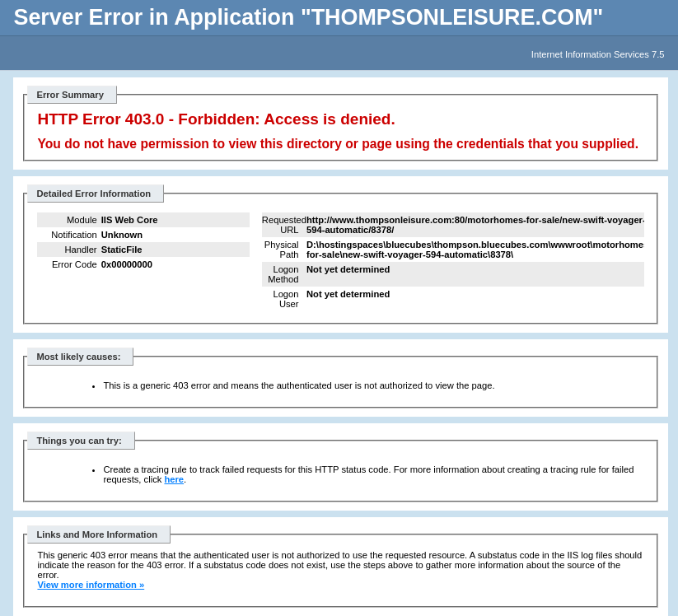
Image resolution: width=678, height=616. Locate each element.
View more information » (91, 585)
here (174, 479)
